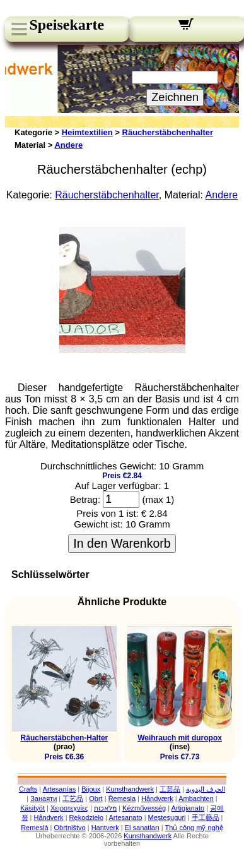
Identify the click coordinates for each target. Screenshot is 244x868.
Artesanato (125, 817)
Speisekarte (67, 25)
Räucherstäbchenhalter (168, 132)
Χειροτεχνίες (69, 808)
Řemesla (122, 799)
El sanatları (142, 828)
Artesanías (60, 789)
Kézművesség (144, 808)
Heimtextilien (87, 132)
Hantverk (105, 828)
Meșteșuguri (167, 817)
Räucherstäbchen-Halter (65, 738)
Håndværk (157, 799)
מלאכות (105, 808)
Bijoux (91, 789)
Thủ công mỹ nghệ (194, 828)
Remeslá (34, 828)
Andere (68, 145)
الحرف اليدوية (206, 789)
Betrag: (85, 499)
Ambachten (196, 799)
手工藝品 (206, 817)
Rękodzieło (86, 817)
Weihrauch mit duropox (180, 738)
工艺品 (73, 799)
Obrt (96, 799)
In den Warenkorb (122, 543)
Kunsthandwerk (130, 789)
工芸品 (170, 789)
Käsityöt (32, 808)
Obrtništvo (70, 828)
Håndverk (49, 817)
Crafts (28, 789)
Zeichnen (175, 97)
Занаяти (44, 799)
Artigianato (188, 808)
